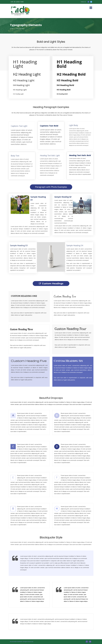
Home (12, 29)
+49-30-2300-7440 (17, 2)
